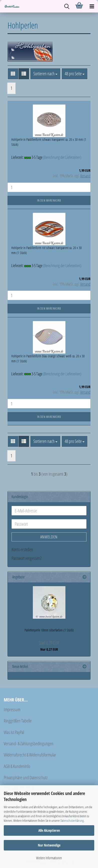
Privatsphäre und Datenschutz (26, 777)
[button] (13, 74)
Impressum (12, 709)
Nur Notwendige (49, 845)
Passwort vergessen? (26, 558)
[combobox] (45, 74)
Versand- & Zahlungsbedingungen (29, 743)
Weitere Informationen (49, 858)
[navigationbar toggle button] (92, 6)
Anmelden (49, 537)
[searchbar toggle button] (67, 6)
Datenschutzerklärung (72, 820)
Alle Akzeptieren (49, 830)
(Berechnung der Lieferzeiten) (62, 157)
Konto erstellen (22, 549)
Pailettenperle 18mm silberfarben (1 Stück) (49, 630)
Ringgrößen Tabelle (18, 721)
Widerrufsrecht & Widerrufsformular (30, 755)
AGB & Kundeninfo (17, 766)
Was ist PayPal (14, 732)
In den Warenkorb (49, 200)
